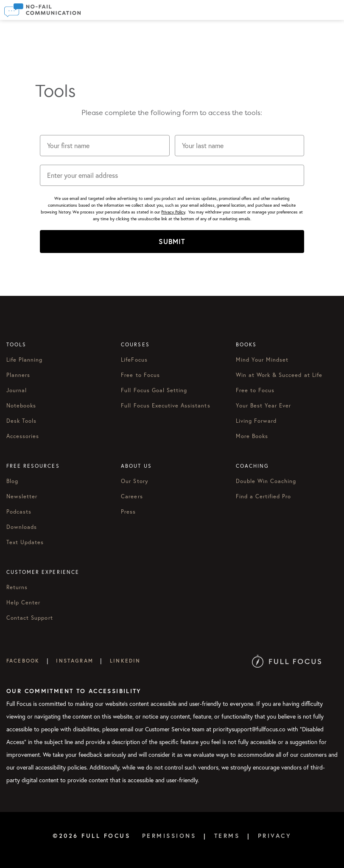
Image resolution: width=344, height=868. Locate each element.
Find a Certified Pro (264, 496)
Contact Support (30, 618)
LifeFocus (134, 360)
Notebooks (21, 405)
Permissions (169, 836)
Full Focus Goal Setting (154, 390)
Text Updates (25, 542)
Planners (18, 375)
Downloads (22, 527)
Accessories (23, 436)
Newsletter (22, 496)
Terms (227, 836)
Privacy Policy (173, 212)
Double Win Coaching (266, 481)
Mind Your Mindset (262, 360)
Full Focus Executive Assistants (165, 405)
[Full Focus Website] (287, 661)
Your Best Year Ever (264, 405)
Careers (132, 496)
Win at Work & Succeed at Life (279, 375)
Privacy (275, 836)
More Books (252, 436)
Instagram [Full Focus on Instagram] (74, 661)
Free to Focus (140, 375)
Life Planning (25, 360)
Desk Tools (21, 421)
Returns (17, 587)
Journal (17, 390)
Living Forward (256, 421)
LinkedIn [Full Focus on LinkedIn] (125, 661)
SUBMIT (172, 241)
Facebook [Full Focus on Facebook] (23, 661)
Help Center (23, 602)
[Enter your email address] (172, 175)
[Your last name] (240, 146)
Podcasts (19, 511)
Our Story (134, 481)
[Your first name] (105, 146)
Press (128, 511)
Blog (12, 481)
